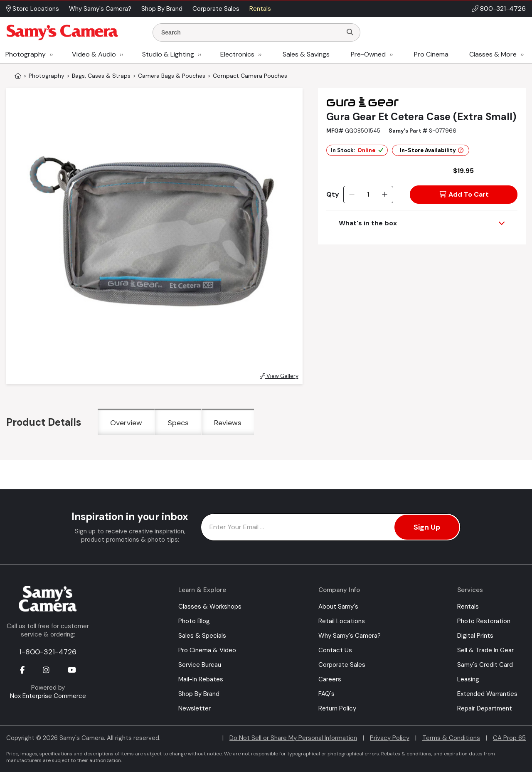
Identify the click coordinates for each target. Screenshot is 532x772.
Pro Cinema (431, 54)
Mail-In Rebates (201, 679)
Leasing (468, 679)
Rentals (468, 607)
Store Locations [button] (33, 9)
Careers (330, 679)
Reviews (228, 423)
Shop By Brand (199, 694)
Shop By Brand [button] (162, 9)
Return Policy (337, 708)
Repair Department (485, 708)
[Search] (350, 32)
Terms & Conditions (451, 738)
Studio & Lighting (168, 54)
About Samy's (338, 607)
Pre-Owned (368, 54)
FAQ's (326, 694)
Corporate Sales (342, 665)
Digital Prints (475, 636)
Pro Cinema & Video (207, 650)
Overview (126, 423)
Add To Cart (464, 194)
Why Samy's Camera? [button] (100, 9)
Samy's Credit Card (485, 665)
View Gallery (279, 376)
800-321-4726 (503, 9)
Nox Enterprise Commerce (48, 696)
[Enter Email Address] (331, 527)
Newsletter (195, 708)
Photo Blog (194, 621)
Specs (178, 423)
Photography (26, 54)
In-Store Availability (432, 150)
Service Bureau (200, 665)
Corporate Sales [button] (216, 9)
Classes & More (493, 54)
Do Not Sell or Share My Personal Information (293, 738)
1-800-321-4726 (48, 652)
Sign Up (427, 527)
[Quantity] (368, 195)
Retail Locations (342, 621)
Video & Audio (94, 54)
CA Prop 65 (509, 738)
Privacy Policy (390, 738)
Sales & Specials (202, 636)
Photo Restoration (484, 621)
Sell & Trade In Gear (485, 650)
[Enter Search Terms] (251, 32)
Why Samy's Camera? (350, 636)
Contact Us (335, 650)
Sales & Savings (306, 54)
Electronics (237, 54)
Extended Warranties (487, 694)
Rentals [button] (260, 9)
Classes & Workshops (210, 607)
